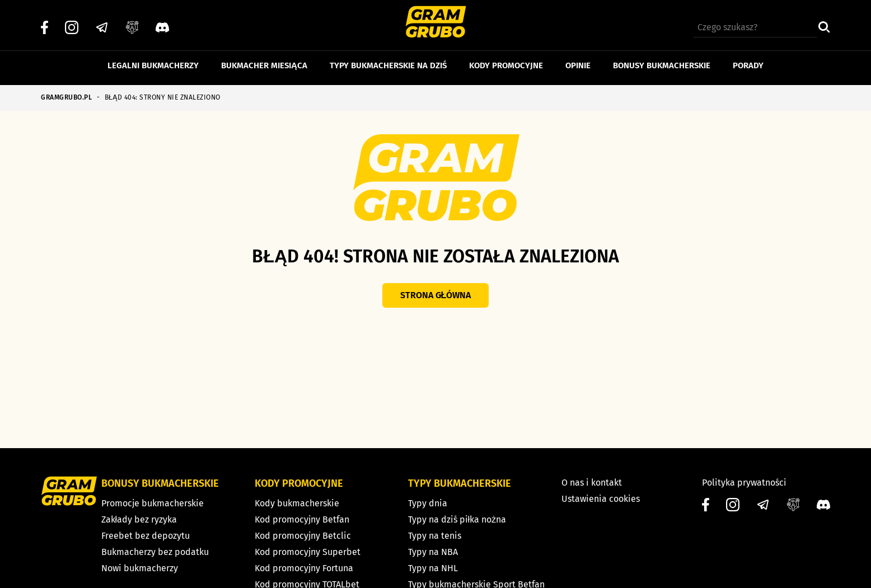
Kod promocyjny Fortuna (304, 568)
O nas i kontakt (592, 483)
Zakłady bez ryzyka (139, 519)
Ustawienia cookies (601, 499)
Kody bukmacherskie (297, 503)
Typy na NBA (433, 552)
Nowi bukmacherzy (140, 568)
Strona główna (436, 295)
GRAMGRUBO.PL (66, 97)
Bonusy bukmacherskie (662, 60)
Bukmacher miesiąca (264, 60)
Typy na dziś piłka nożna (457, 519)
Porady (748, 60)
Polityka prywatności (744, 483)
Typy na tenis (435, 536)
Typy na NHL (433, 568)
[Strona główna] (436, 23)
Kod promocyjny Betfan (302, 519)
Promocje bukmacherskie (153, 503)
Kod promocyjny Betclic (303, 536)
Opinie (578, 60)
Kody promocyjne (506, 60)
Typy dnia (428, 503)
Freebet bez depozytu (146, 536)
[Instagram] (72, 23)
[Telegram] (102, 23)
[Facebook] (45, 23)
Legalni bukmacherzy (153, 60)
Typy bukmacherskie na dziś (388, 60)
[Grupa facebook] (132, 23)
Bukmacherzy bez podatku (155, 552)
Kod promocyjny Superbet (308, 552)
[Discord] (162, 23)
